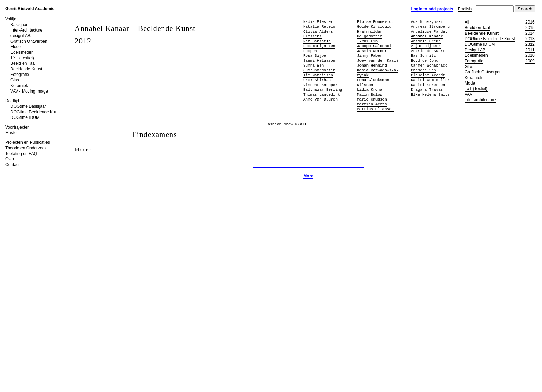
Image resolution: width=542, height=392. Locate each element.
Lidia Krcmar (371, 90)
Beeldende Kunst (26, 69)
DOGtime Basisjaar (28, 106)
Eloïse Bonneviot (375, 22)
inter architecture (480, 100)
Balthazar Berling (323, 90)
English (465, 9)
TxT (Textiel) (476, 89)
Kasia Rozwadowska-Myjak (378, 73)
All (467, 22)
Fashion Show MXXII (286, 125)
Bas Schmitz (424, 56)
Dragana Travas (427, 90)
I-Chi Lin (367, 41)
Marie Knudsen (372, 99)
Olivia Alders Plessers (318, 34)
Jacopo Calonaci (374, 46)
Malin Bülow (370, 94)
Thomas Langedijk (322, 94)
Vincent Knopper (320, 85)
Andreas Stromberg (430, 27)
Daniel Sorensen (428, 85)
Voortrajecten (18, 127)
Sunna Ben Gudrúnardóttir (319, 68)
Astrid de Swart (428, 51)
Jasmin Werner (372, 51)
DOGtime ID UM (480, 44)
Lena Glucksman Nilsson (373, 82)
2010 (530, 55)
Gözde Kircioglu (374, 27)
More (308, 176)
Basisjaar (19, 25)
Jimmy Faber (370, 56)
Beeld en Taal (23, 63)
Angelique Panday (429, 31)
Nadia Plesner (318, 22)
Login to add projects (432, 9)
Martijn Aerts (372, 104)
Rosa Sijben (316, 56)
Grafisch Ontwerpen (29, 41)
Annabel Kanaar (427, 36)
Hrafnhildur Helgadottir (370, 34)
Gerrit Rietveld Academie (30, 9)
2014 (530, 33)
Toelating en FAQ (21, 154)
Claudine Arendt (428, 75)
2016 (530, 22)
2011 (530, 50)
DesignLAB (475, 50)
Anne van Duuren (320, 99)
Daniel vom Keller (430, 80)
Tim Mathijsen (318, 75)
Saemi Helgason (319, 60)
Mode (16, 47)
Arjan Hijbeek (426, 46)
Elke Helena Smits (430, 94)
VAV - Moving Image (29, 91)
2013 (530, 39)
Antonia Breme (426, 41)
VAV (468, 94)
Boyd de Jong (425, 60)
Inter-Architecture (26, 30)
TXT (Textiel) (22, 58)
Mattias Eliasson (375, 109)
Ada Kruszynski (427, 22)
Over (10, 159)
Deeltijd (12, 101)
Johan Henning (372, 65)
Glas (15, 80)
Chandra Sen (424, 70)
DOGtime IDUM (25, 117)
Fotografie (20, 75)
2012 (530, 44)
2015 (530, 28)
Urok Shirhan (317, 80)
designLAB (20, 36)
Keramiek (19, 86)
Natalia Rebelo (319, 27)
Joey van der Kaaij (378, 60)
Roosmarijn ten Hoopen (319, 48)
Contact (12, 165)
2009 (530, 61)
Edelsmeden (22, 52)
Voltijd (11, 19)
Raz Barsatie (317, 41)
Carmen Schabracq (429, 65)
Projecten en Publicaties (28, 142)
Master (12, 133)
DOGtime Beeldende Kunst (36, 112)
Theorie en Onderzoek (26, 148)
